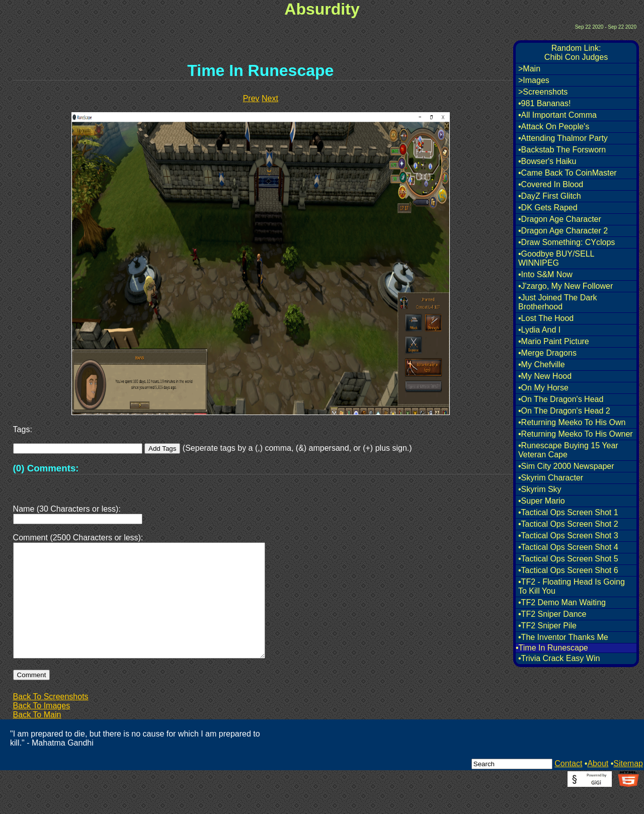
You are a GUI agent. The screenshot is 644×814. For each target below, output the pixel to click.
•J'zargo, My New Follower (566, 286)
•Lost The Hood (546, 318)
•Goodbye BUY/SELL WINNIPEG (556, 258)
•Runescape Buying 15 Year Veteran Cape (568, 450)
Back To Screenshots (51, 721)
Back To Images (42, 730)
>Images (534, 80)
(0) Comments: (46, 468)
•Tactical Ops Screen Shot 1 (568, 512)
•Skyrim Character (551, 478)
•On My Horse (543, 388)
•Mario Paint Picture (554, 341)
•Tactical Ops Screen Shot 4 (568, 547)
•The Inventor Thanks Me (563, 637)
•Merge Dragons (547, 353)
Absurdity (322, 9)
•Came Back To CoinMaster (568, 173)
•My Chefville (542, 364)
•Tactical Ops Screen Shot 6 (568, 570)
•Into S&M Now (545, 274)
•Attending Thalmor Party (563, 138)
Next (270, 98)
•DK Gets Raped (548, 208)
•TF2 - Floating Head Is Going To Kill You (572, 586)
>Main (529, 69)
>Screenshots (543, 92)
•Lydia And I (539, 330)
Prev (251, 98)
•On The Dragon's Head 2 (564, 411)
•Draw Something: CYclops (567, 242)
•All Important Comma (557, 115)
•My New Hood (545, 376)
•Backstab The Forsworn (562, 150)
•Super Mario (542, 501)
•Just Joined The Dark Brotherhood (558, 302)
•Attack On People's (554, 127)
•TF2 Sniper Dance (552, 614)
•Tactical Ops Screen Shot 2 (568, 524)
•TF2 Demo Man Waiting (562, 602)
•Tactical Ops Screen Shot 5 (568, 559)
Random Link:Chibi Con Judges (576, 53)
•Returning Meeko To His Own (572, 422)
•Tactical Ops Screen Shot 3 (568, 536)
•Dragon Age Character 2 (563, 231)
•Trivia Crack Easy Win (559, 658)
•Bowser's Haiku (547, 161)
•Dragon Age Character (560, 219)
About (598, 788)
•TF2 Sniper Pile (547, 626)
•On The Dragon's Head (561, 399)
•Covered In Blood (551, 184)
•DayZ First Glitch (550, 196)
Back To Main (37, 739)
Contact (568, 788)
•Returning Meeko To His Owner (576, 434)
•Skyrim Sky (540, 489)
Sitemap (628, 788)
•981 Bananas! (544, 103)
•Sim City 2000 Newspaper (566, 466)
